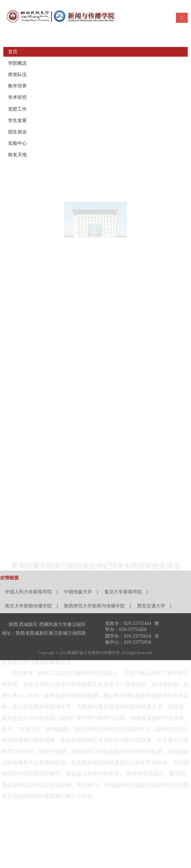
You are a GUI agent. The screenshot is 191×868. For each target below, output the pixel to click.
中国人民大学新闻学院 (28, 592)
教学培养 (17, 86)
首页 (13, 52)
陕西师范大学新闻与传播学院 (94, 606)
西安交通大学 (151, 606)
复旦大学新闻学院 (123, 592)
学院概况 (17, 63)
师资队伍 (17, 75)
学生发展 (17, 121)
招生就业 (17, 132)
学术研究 (17, 97)
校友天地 (17, 155)
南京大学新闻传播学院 (28, 606)
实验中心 (17, 143)
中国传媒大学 (78, 592)
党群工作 (17, 109)
